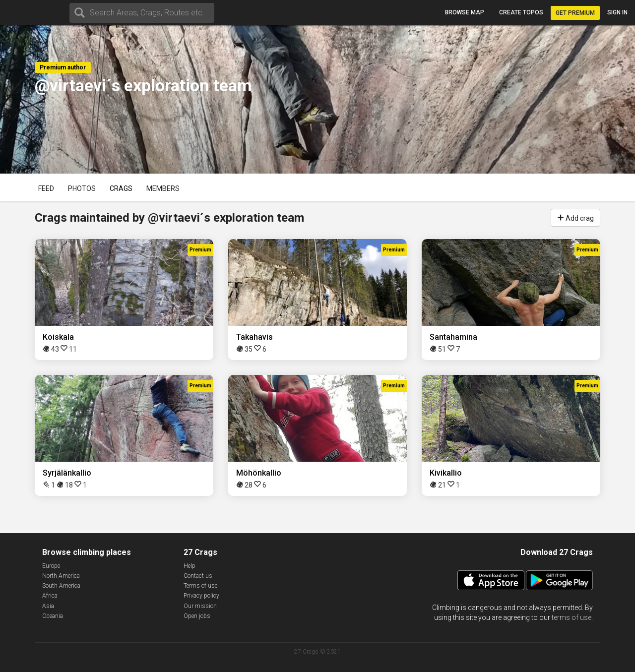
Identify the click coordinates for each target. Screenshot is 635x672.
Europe (51, 566)
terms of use (571, 617)
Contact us (198, 576)
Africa (50, 596)
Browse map (465, 12)
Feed (46, 188)
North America (61, 576)
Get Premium (575, 13)
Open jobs (197, 616)
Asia (48, 606)
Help (190, 566)
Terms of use (200, 586)
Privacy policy (201, 596)
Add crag (575, 217)
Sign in (617, 12)
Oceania (53, 616)
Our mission (200, 606)
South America (61, 586)
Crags (121, 188)
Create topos (521, 12)
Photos (82, 188)
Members (163, 188)
